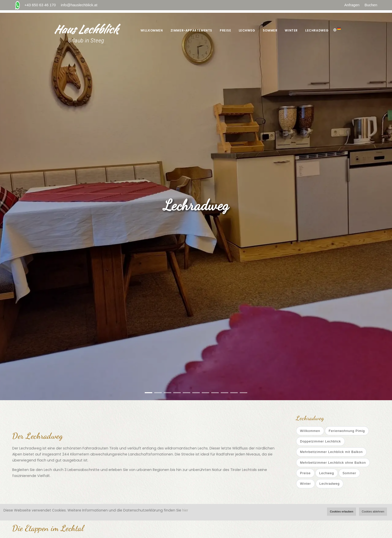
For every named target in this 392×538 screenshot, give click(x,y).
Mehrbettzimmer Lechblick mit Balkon (331, 452)
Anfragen (352, 5)
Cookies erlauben (341, 511)
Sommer (270, 30)
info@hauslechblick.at (79, 5)
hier (185, 510)
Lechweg (247, 30)
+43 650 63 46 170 (35, 5)
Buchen (371, 5)
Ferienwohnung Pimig (347, 431)
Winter (291, 30)
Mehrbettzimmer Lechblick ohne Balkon (333, 463)
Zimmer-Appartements (191, 30)
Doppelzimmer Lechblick (320, 441)
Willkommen (152, 30)
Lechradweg (317, 30)
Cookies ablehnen (373, 511)
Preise (225, 30)
